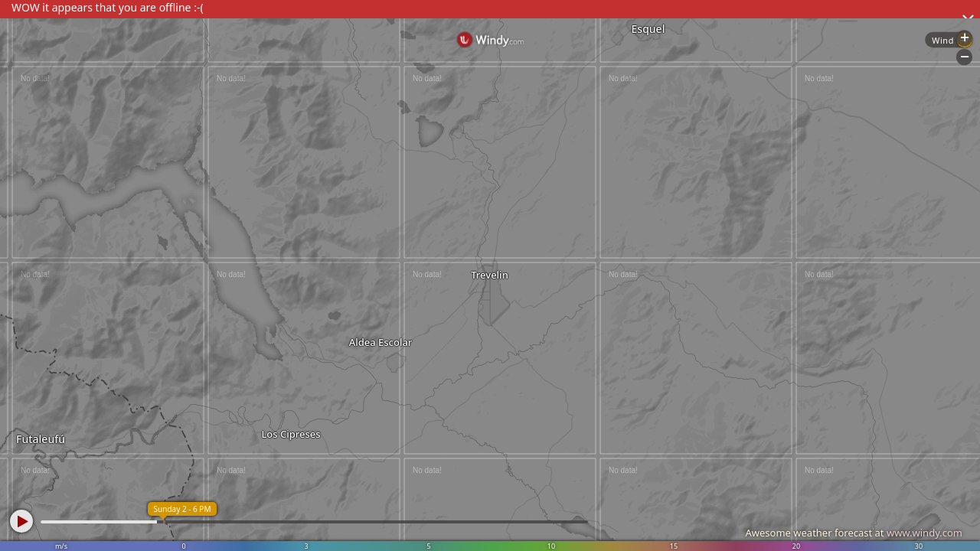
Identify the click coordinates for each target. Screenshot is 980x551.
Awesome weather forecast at (854, 533)
